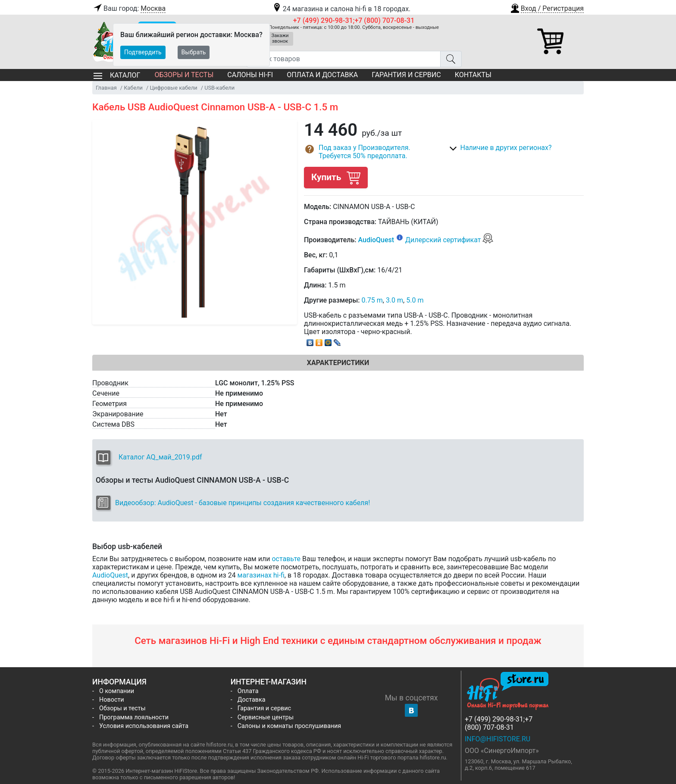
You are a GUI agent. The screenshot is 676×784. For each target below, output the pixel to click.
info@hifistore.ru (498, 739)
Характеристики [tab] (338, 363)
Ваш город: (129, 9)
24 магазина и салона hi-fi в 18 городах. (341, 9)
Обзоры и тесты (184, 75)
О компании (117, 691)
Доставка (252, 700)
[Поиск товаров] (343, 59)
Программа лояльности (134, 717)
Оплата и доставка (322, 75)
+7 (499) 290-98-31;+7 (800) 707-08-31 (354, 20)
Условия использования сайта (144, 726)
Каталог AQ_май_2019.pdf (160, 457)
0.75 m (372, 300)
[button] (547, 7)
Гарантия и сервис (406, 75)
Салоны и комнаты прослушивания (289, 726)
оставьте (286, 559)
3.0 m (394, 300)
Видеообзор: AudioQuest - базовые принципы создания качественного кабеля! (243, 503)
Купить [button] (336, 177)
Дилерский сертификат (449, 240)
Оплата (248, 691)
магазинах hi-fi (261, 575)
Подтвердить (143, 52)
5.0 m (415, 300)
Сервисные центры (266, 717)
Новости (112, 700)
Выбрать (194, 52)
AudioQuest (376, 240)
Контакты (473, 75)
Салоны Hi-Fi (250, 75)
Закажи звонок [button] (280, 38)
